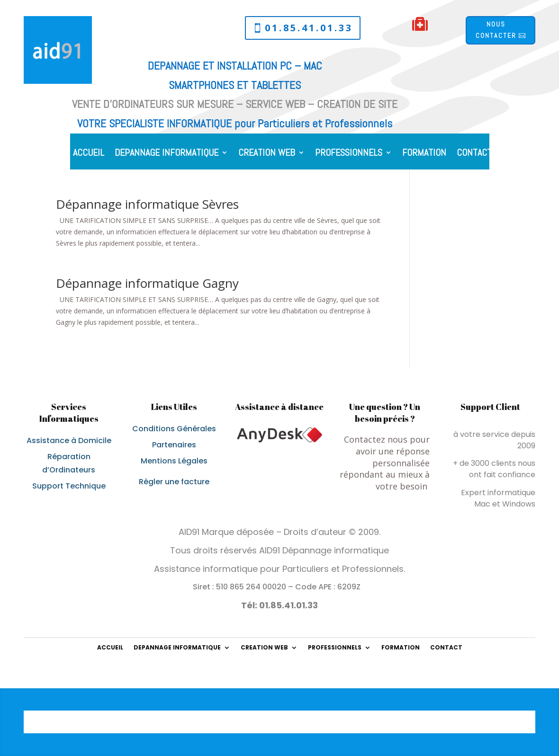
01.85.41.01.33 (309, 28)
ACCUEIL (89, 154)
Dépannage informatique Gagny (147, 283)
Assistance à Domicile (69, 440)
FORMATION (424, 154)
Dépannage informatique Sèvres (147, 204)
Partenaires (174, 445)
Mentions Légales (174, 461)
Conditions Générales (174, 429)
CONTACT (474, 154)
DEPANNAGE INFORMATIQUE (167, 154)
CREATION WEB (267, 154)
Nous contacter (496, 30)
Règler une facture (174, 482)
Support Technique (69, 486)
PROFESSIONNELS (349, 154)
